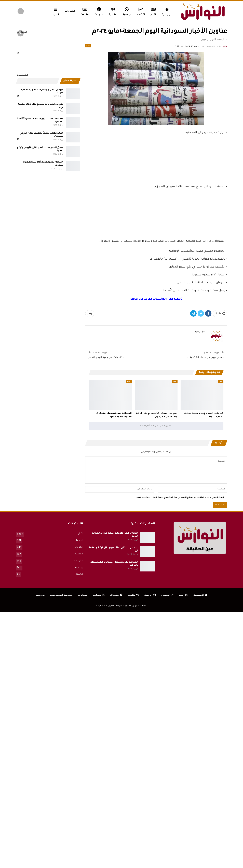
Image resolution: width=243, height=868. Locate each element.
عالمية (113, 11)
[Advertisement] (156, 159)
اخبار (153, 11)
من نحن (40, 595)
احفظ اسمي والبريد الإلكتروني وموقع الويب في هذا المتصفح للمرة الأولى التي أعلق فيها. (180, 498)
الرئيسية (167, 11)
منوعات (99, 11)
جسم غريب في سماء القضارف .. (205, 358)
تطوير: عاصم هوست (104, 606)
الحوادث (79, 547)
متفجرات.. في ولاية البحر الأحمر (106, 358)
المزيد (56, 11)
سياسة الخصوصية (61, 595)
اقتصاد (141, 11)
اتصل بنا (70, 11)
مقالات (85, 11)
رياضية (127, 11)
